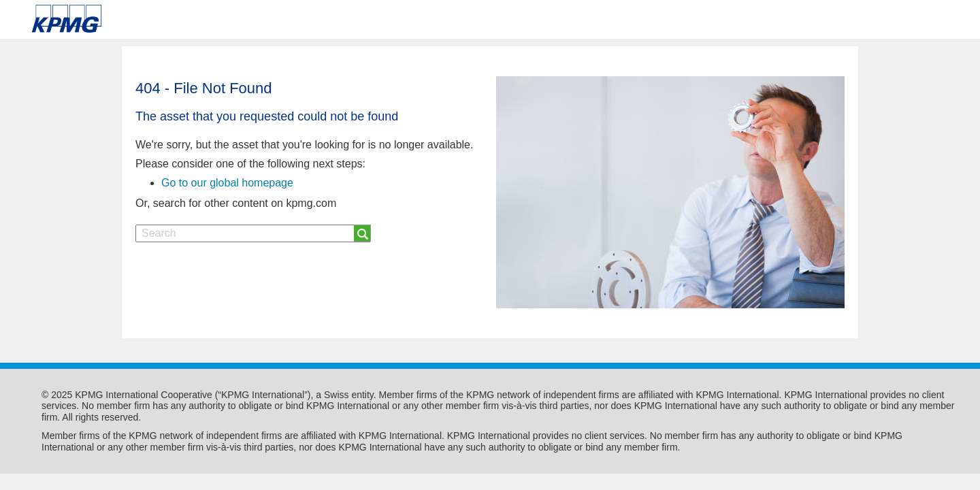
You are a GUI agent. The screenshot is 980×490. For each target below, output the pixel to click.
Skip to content (139, 19)
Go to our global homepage (227, 183)
